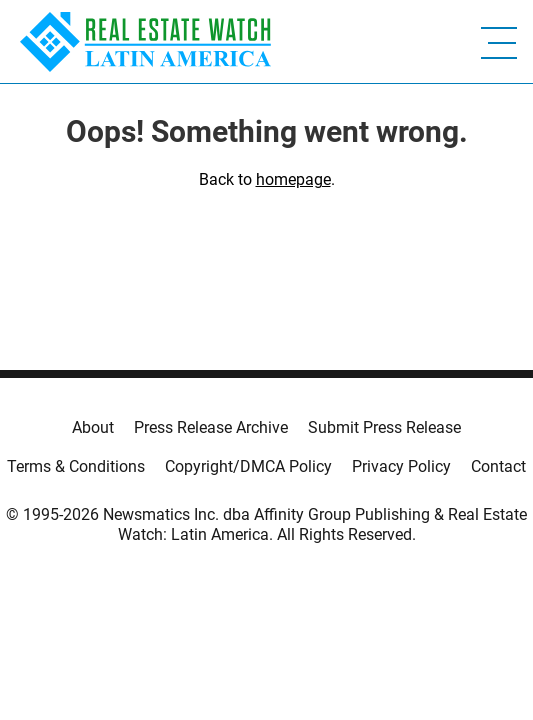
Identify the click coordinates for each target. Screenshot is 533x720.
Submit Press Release (384, 427)
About (93, 427)
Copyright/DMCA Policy (248, 466)
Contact (498, 466)
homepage (293, 179)
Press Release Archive (211, 427)
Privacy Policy (401, 466)
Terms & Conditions (76, 466)
